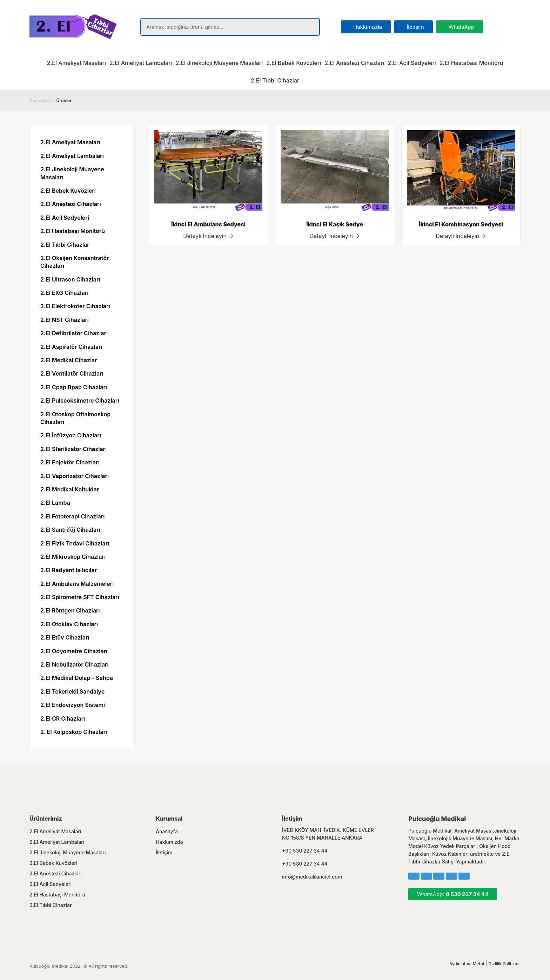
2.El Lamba (55, 503)
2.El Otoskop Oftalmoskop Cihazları (75, 418)
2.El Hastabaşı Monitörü (471, 63)
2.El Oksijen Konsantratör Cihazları (75, 262)
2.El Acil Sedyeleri (412, 63)
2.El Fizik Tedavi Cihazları (75, 543)
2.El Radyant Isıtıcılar (69, 570)
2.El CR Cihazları (63, 719)
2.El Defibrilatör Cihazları (74, 333)
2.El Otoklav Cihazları (69, 624)
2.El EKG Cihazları (64, 293)
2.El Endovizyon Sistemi (73, 705)
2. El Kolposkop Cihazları (74, 732)
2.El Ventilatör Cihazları (72, 373)
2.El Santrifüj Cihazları (70, 530)
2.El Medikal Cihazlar (69, 360)
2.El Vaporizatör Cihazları (75, 476)
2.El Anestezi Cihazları (354, 63)
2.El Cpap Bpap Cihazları (74, 387)
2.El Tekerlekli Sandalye (72, 691)
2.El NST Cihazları (65, 320)
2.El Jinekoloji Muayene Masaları (219, 63)
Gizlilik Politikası (504, 964)
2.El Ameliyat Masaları (76, 63)
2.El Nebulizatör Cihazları (75, 664)
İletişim (164, 852)
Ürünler (64, 101)
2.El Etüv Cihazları (65, 637)
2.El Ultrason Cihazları (70, 279)
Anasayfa (39, 101)
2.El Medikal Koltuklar (70, 489)
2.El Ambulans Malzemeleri (77, 584)
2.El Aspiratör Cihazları (71, 347)
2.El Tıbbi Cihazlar (275, 80)
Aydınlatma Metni (467, 964)
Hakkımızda (169, 842)
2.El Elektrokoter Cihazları (75, 306)
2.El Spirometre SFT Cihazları (80, 597)
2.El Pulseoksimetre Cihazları (80, 400)
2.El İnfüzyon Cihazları (71, 435)
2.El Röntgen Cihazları (70, 610)
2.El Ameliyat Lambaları (141, 63)
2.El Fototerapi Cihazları (72, 516)
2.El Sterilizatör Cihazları (73, 449)
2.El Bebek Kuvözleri (294, 63)
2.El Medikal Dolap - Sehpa (77, 678)
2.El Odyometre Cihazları (74, 651)
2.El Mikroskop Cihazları (73, 557)
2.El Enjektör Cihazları (70, 462)
